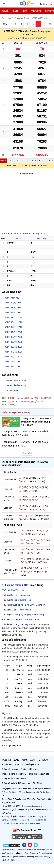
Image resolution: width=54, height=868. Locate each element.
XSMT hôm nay (12, 298)
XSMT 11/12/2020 (13, 352)
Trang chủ (6, 760)
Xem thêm (27, 453)
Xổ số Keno (7, 764)
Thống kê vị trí (32, 764)
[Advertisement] (27, 202)
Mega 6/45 (43, 760)
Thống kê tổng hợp (30, 769)
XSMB (5, 11)
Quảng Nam (25, 595)
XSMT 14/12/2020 (13, 337)
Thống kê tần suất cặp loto (14, 779)
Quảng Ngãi (27, 615)
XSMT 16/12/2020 (13, 327)
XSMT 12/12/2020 (13, 347)
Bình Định (30, 605)
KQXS (10, 398)
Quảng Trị (41, 605)
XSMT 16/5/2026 (13, 308)
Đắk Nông (39, 615)
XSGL (28, 398)
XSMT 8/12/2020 (13, 367)
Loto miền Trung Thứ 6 (34, 234)
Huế (23, 590)
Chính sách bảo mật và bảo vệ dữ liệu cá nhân (21, 823)
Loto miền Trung (11, 234)
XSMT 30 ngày (19, 381)
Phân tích (19, 764)
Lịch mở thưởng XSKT (17, 585)
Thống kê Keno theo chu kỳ (14, 774)
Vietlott (36, 11)
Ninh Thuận (42, 43)
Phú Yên (15, 590)
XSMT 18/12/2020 (38, 38)
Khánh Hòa (26, 600)
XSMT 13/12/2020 (13, 342)
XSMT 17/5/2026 (13, 303)
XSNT (32, 401)
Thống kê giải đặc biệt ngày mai (16, 783)
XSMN (15, 11)
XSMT (25, 11)
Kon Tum (29, 620)
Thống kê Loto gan (10, 769)
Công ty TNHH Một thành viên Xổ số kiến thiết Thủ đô (24, 820)
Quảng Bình (18, 605)
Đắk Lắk (14, 595)
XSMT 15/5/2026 (13, 313)
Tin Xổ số (37, 783)
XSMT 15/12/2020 (13, 332)
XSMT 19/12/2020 (39, 166)
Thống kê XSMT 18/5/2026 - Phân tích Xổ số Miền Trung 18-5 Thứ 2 (36, 422)
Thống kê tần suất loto (39, 774)
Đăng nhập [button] (46, 4)
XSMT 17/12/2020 (20, 166)
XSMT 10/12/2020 (13, 357)
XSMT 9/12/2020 (13, 362)
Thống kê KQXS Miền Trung (16, 413)
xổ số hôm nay (19, 386)
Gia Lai (18, 43)
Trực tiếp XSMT (12, 390)
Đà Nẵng (15, 600)
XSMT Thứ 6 (22, 38)
